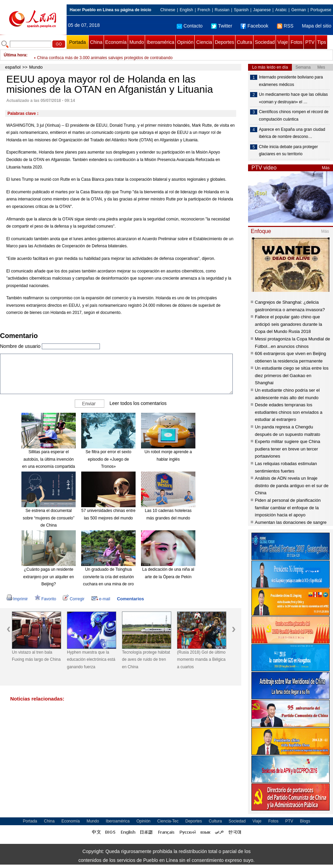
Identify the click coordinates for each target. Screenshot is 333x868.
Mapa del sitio (317, 26)
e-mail (101, 599)
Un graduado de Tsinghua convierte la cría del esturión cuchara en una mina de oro (108, 577)
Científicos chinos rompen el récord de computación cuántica (294, 116)
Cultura (244, 42)
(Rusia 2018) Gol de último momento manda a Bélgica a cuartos (201, 660)
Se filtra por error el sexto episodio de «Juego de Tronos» (109, 459)
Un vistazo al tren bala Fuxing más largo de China (36, 656)
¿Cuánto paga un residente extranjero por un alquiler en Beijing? (48, 577)
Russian (222, 10)
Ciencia (204, 42)
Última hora (15, 55)
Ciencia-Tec (168, 821)
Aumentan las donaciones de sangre (291, 522)
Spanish (241, 10)
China (96, 42)
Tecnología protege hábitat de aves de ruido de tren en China (146, 660)
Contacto (190, 26)
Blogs (305, 821)
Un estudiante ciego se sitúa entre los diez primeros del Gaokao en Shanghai (292, 375)
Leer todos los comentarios (138, 403)
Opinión (185, 42)
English (186, 10)
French (204, 10)
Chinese (168, 10)
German (299, 10)
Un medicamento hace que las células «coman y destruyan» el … (293, 98)
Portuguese (321, 10)
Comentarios (130, 599)
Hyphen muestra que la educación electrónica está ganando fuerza (91, 660)
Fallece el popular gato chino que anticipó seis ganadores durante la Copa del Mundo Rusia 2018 (288, 324)
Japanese (262, 10)
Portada (77, 42)
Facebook (254, 26)
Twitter (222, 26)
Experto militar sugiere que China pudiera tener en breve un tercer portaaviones (287, 449)
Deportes (224, 42)
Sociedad (265, 42)
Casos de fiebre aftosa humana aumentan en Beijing (85, 55)
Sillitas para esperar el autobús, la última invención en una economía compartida (48, 459)
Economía (116, 42)
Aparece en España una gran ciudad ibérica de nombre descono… (292, 133)
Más (326, 168)
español (13, 67)
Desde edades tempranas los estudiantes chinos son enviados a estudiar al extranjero (289, 412)
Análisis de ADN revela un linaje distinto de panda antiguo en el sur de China (292, 485)
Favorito (45, 599)
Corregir (74, 599)
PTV (310, 42)
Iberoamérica (160, 42)
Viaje (283, 42)
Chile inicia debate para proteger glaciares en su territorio (288, 150)
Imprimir (17, 599)
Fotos (296, 42)
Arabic (281, 10)
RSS (285, 26)
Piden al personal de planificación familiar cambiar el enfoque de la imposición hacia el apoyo (288, 508)
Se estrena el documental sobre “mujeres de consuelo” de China (49, 518)
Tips (322, 42)
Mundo (137, 42)
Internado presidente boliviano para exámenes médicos (291, 81)
